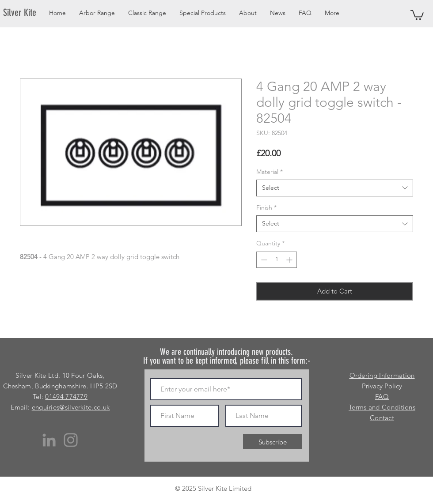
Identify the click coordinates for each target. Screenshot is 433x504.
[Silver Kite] (25, 13)
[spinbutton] (277, 260)
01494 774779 (66, 397)
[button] (417, 14)
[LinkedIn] (49, 440)
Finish (266, 207)
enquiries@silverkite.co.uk (71, 407)
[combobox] (335, 188)
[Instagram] (71, 440)
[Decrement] (263, 260)
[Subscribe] (272, 442)
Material (270, 172)
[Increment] (290, 260)
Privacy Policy (382, 386)
